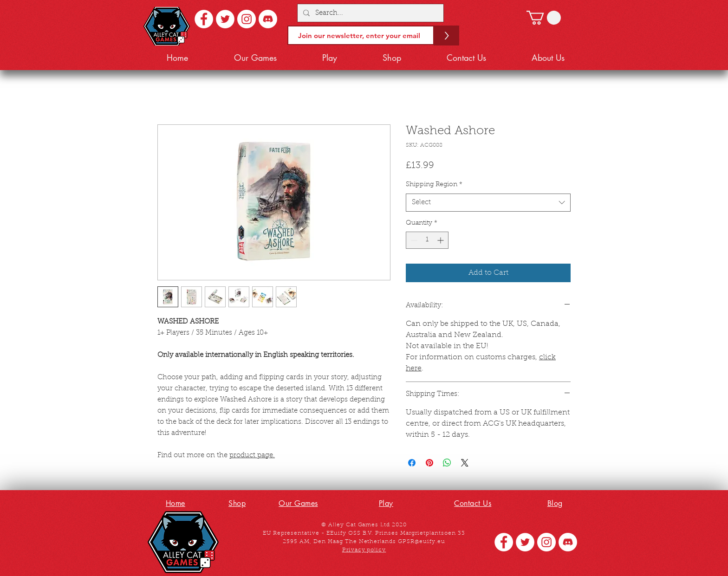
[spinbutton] (427, 240)
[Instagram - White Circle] (247, 19)
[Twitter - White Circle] (225, 19)
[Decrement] (413, 240)
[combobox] (488, 203)
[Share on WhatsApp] (447, 463)
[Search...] (370, 13)
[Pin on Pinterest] (429, 463)
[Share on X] (465, 463)
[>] (446, 36)
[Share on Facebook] (412, 463)
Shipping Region (434, 185)
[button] (544, 18)
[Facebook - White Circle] (204, 19)
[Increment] (441, 240)
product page (251, 456)
